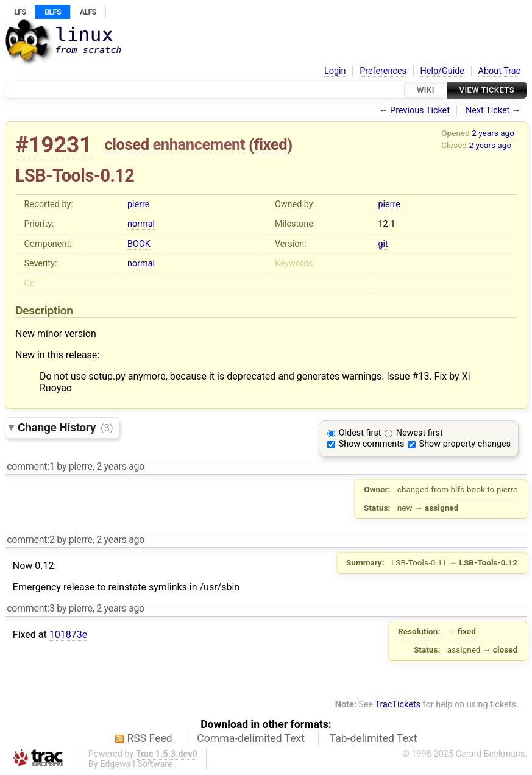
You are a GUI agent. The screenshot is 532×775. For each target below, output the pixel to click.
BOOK (139, 244)
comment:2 (30, 540)
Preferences (383, 71)
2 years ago (493, 133)
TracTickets (398, 705)
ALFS (88, 12)
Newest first (420, 433)
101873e (68, 635)
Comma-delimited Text (251, 738)
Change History (65, 427)
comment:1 (30, 466)
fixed (271, 144)
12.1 (387, 224)
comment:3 (30, 608)
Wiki (426, 90)
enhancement (199, 144)
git (383, 244)
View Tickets (487, 90)
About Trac (500, 71)
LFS (20, 12)
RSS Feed (150, 738)
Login (335, 71)
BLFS (52, 12)
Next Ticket (488, 111)
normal (141, 224)
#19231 (54, 145)
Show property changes (465, 444)
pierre (138, 204)
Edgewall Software (136, 764)
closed (126, 144)
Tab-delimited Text (374, 738)
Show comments (372, 444)
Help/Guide (442, 71)
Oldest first (360, 433)
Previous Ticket (420, 111)
